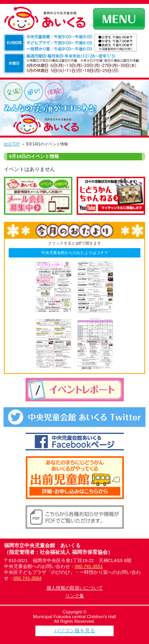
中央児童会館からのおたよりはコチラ (75, 253)
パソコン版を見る (75, 630)
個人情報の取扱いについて (75, 588)
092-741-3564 (28, 578)
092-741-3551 (89, 566)
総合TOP (12, 144)
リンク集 (75, 596)
